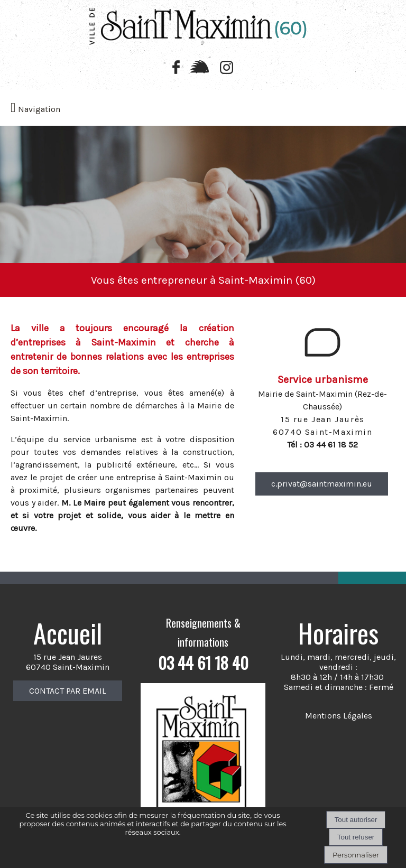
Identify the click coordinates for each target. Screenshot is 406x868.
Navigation (39, 109)
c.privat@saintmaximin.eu (322, 484)
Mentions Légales (339, 716)
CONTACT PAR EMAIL (68, 691)
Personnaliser (356, 855)
